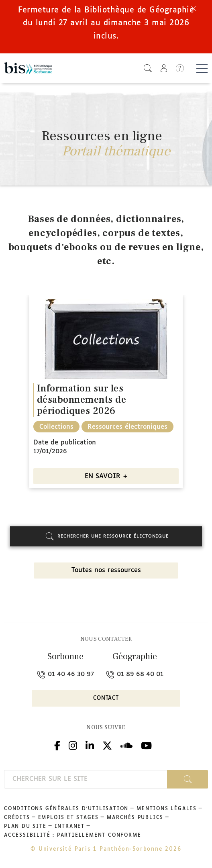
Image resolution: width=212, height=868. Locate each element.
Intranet (70, 827)
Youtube (146, 745)
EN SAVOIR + (106, 476)
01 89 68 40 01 (135, 674)
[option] (106, 394)
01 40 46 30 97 (65, 674)
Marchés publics (135, 818)
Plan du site (25, 827)
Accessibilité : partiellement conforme (72, 835)
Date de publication (65, 443)
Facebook (57, 745)
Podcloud (126, 745)
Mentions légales (167, 809)
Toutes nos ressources (106, 570)
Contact (106, 698)
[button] (148, 68)
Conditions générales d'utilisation (66, 809)
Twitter (107, 745)
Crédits (17, 818)
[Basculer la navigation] (202, 68)
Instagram (73, 745)
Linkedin (90, 745)
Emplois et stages (69, 818)
